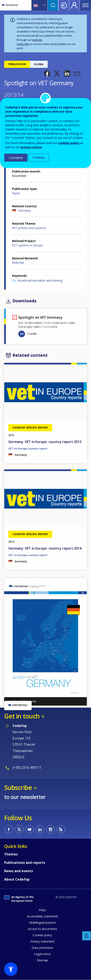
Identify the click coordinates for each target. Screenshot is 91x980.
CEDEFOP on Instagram (50, 829)
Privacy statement (42, 941)
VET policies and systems (29, 228)
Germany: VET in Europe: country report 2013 (45, 442)
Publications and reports (25, 863)
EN (22, 334)
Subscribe (23, 44)
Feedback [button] (87, 936)
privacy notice (31, 147)
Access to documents (42, 929)
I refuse (39, 158)
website (37, 40)
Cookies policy (42, 935)
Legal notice (42, 954)
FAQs (42, 910)
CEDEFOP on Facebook (9, 829)
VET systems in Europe (27, 245)
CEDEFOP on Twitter (19, 829)
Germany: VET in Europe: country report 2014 (45, 548)
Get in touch (22, 716)
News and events (19, 871)
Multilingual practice (42, 923)
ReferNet (18, 263)
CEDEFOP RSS (61, 829)
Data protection (42, 948)
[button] (47, 73)
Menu (85, 5)
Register (74, 5)
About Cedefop (17, 879)
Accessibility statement (42, 916)
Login (64, 5)
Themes (11, 854)
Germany (24, 211)
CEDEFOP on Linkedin (40, 829)
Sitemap (42, 960)
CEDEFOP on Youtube (30, 829)
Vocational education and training (40, 280)
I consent (16, 158)
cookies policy (69, 143)
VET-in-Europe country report (28, 448)
